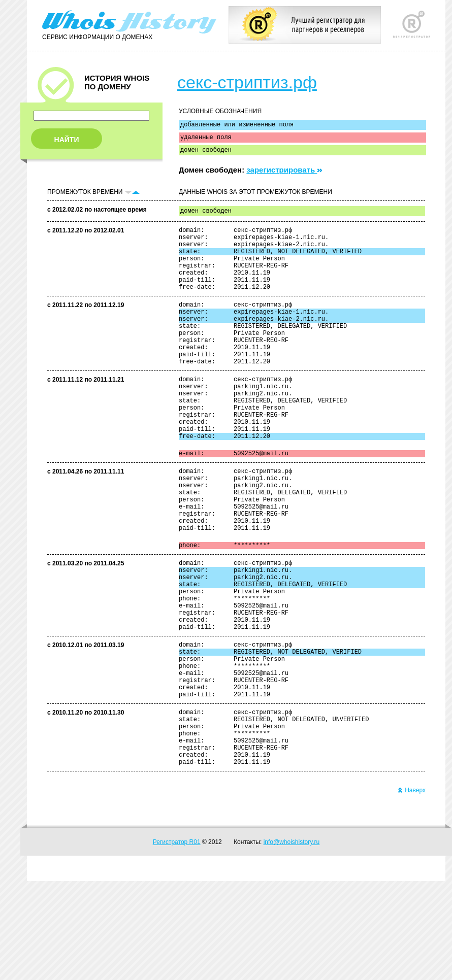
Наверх (412, 889)
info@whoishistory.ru (292, 941)
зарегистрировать (284, 174)
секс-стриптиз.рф (247, 82)
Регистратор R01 (177, 941)
